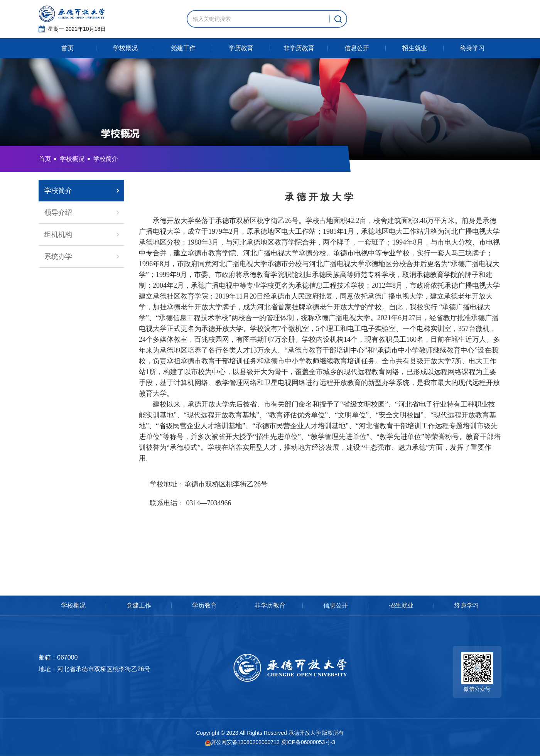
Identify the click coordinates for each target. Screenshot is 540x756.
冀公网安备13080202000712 (242, 742)
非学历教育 (299, 48)
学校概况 (125, 48)
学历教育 (241, 48)
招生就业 (415, 48)
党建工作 (183, 48)
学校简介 (58, 191)
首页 (67, 48)
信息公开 (357, 48)
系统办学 (58, 256)
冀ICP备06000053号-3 (308, 742)
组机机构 (58, 235)
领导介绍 (58, 213)
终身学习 (472, 48)
